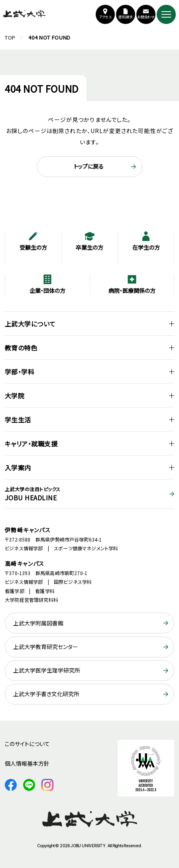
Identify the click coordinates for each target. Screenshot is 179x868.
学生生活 (18, 420)
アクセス (105, 17)
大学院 (15, 396)
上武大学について (30, 324)
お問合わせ (146, 17)
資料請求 (126, 17)
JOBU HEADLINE (89, 494)
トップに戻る (89, 166)
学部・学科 (20, 372)
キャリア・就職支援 (31, 444)
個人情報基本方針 (27, 763)
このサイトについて (27, 744)
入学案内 (18, 468)
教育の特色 (21, 348)
